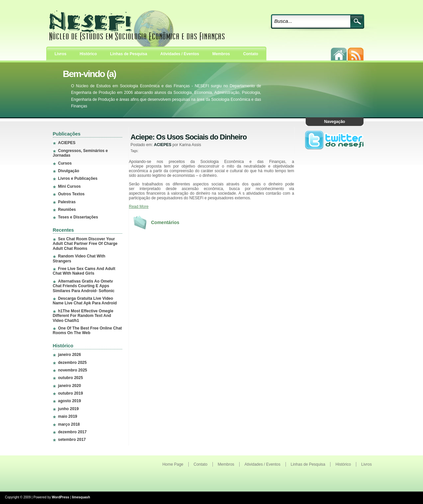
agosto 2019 (70, 401)
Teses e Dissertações (78, 217)
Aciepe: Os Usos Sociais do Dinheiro (189, 137)
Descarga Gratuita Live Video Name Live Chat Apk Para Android (85, 301)
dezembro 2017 (73, 432)
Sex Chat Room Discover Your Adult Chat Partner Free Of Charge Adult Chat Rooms (85, 244)
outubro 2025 (71, 378)
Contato (251, 54)
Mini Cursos (70, 186)
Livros (60, 54)
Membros (221, 54)
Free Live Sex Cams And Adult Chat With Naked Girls (84, 271)
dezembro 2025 (73, 363)
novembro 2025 (73, 370)
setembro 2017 (72, 440)
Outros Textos (71, 194)
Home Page (173, 464)
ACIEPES (67, 143)
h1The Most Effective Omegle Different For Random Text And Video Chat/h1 (83, 316)
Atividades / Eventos (180, 54)
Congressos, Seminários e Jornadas (80, 153)
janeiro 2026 (70, 355)
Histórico (88, 54)
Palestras (67, 202)
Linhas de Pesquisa (129, 54)
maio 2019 (68, 416)
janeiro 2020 (70, 386)
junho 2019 (69, 409)
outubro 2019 (71, 393)
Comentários (165, 222)
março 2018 (69, 424)
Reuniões (67, 210)
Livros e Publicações (78, 178)
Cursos (65, 163)
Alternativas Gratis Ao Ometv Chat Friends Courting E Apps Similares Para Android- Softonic (84, 286)
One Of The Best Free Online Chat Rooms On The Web (87, 330)
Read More (139, 207)
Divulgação (69, 171)
